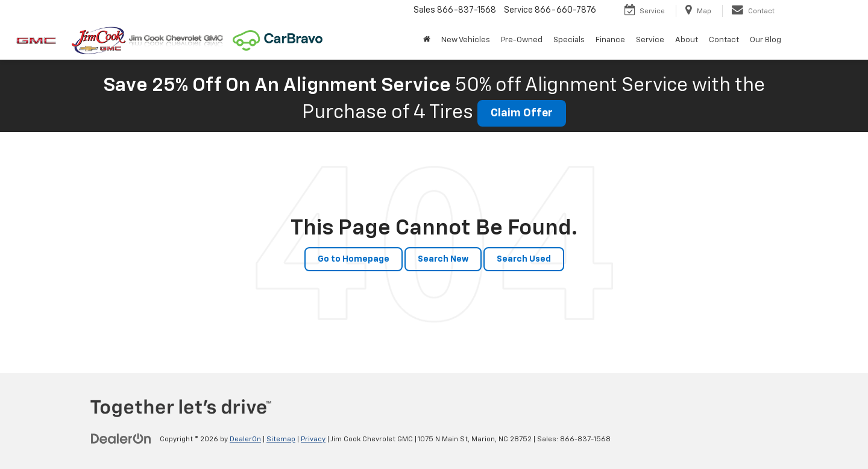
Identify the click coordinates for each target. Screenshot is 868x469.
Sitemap (281, 439)
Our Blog (766, 40)
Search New (443, 259)
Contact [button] (724, 40)
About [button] (687, 40)
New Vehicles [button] (466, 40)
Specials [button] (569, 40)
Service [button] (650, 40)
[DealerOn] (121, 439)
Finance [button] (610, 40)
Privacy (313, 439)
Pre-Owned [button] (522, 40)
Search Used (524, 259)
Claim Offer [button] (522, 113)
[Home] (427, 40)
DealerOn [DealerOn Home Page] (245, 439)
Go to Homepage (354, 259)
